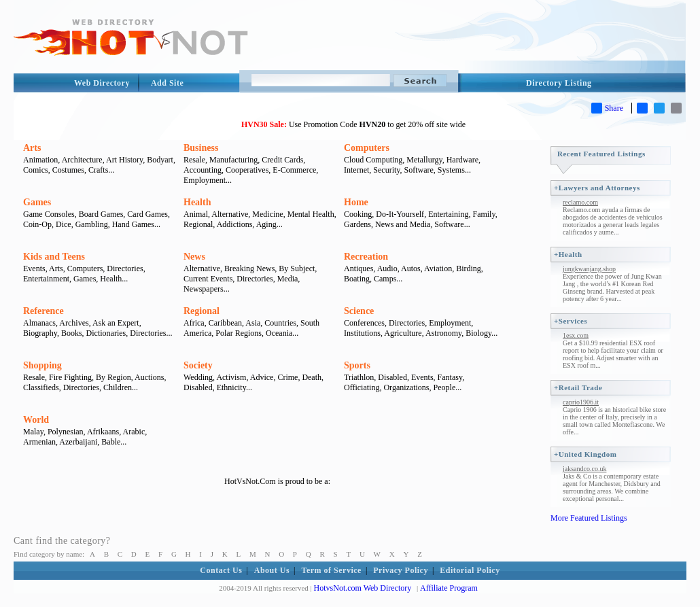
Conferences (364, 323)
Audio (387, 268)
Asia (253, 323)
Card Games (147, 214)
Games (37, 202)
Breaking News (249, 268)
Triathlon (359, 377)
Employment (205, 180)
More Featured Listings (589, 518)
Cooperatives (247, 170)
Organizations (406, 387)
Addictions (235, 224)
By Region (113, 377)
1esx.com (576, 335)
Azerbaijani (78, 442)
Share (607, 108)
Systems (451, 170)
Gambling (92, 224)
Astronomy (443, 333)
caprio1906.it (581, 402)
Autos (411, 268)
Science (359, 311)
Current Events (208, 279)
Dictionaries (106, 333)
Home (356, 202)
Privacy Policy (401, 570)
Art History (124, 160)
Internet (356, 170)
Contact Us (221, 570)
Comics (36, 170)
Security (386, 170)
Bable (111, 442)
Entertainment (46, 279)
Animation (40, 160)
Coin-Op (37, 224)
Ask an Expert (116, 323)
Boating (357, 279)
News (194, 257)
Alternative (230, 214)
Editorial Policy (470, 570)
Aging (266, 224)
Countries (280, 323)
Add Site (167, 83)
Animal (196, 214)
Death (312, 377)
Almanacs (39, 323)
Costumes (68, 170)
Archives (74, 323)
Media (288, 279)
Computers (367, 148)
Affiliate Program (449, 588)
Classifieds (41, 387)
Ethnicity (231, 387)
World (36, 420)
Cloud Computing (373, 160)
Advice (262, 377)
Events (34, 268)
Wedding (198, 377)
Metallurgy (424, 160)
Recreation (366, 257)
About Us (272, 570)
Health (197, 202)
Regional (198, 224)
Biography (40, 333)
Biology (478, 333)
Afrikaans (103, 432)
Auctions (149, 377)
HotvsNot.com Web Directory (363, 588)
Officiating (362, 387)
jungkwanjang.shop (589, 269)
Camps (385, 279)
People (445, 387)
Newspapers (204, 289)
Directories (125, 268)
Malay (33, 432)
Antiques (358, 268)
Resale (194, 160)
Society (198, 365)
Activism (231, 377)
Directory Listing (559, 83)
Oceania (279, 333)
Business (201, 148)
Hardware (462, 160)
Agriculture (403, 333)
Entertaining (448, 214)
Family (484, 214)
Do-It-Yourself (400, 214)
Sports (357, 365)
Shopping (42, 365)
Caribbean (225, 323)
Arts (32, 148)
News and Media (403, 224)
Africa (194, 323)
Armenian (39, 442)
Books (72, 333)
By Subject (297, 268)
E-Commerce (294, 170)
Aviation (438, 268)
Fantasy (450, 377)
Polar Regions (239, 333)
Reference (43, 311)
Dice (64, 224)
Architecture (82, 160)
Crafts (98, 170)
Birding (469, 268)
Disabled (198, 387)
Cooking (358, 214)
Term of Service (332, 570)
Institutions (362, 333)
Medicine (267, 214)
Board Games (101, 214)
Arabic (134, 432)
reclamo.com (580, 202)
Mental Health (311, 214)
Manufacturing (233, 160)
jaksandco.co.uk (584, 469)
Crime (287, 377)
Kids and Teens (54, 257)
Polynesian (66, 432)
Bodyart (160, 160)
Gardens (357, 224)
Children (118, 387)
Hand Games (133, 224)
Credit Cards (282, 160)
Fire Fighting (70, 377)
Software (419, 170)
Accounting (203, 170)
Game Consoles (49, 214)
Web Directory (102, 83)
